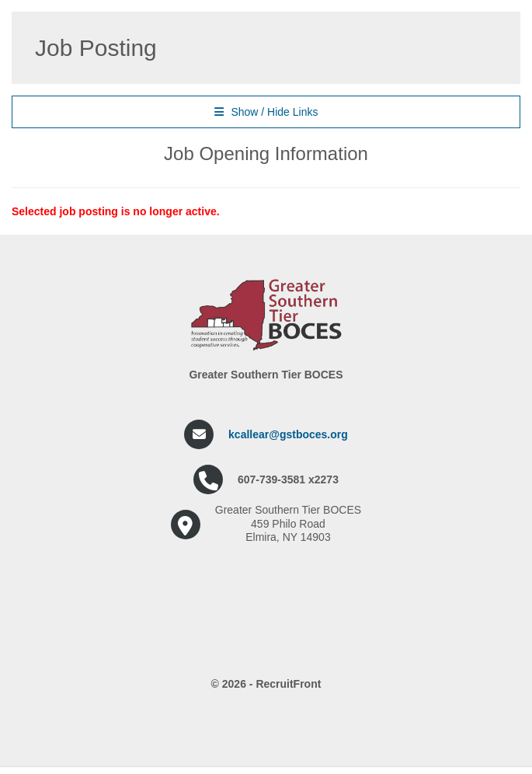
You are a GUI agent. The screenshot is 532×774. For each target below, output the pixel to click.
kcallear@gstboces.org (288, 434)
